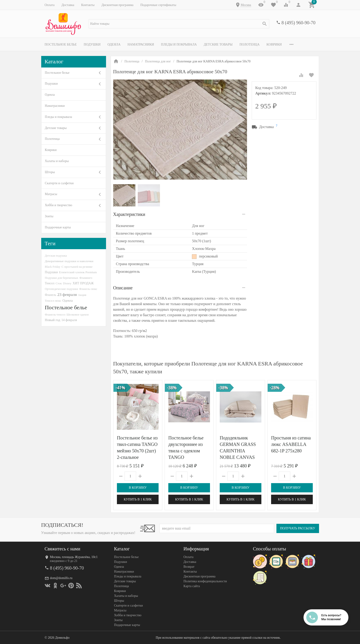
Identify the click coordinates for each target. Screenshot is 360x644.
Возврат (189, 567)
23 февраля (67, 294)
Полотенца (249, 44)
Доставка (68, 5)
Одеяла (114, 44)
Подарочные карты (58, 227)
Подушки (92, 44)
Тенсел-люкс (53, 301)
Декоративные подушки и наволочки (69, 261)
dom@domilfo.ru (61, 578)
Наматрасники (141, 44)
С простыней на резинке (77, 267)
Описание (123, 288)
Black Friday (53, 267)
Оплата (50, 5)
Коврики (274, 44)
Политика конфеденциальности (205, 581)
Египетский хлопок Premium (78, 272)
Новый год (53, 320)
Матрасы (51, 194)
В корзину (138, 488)
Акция (82, 295)
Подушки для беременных (62, 278)
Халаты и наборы (57, 161)
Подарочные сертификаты (158, 5)
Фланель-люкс (88, 289)
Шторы (50, 172)
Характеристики (129, 214)
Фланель (51, 295)
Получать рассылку (298, 528)
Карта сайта (192, 586)
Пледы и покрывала (179, 44)
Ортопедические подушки (62, 289)
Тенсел (50, 283)
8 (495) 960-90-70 (299, 23)
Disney (67, 283)
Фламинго (86, 278)
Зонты (49, 216)
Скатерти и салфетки (59, 183)
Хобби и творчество (59, 205)
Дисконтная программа (117, 5)
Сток (59, 283)
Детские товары (218, 44)
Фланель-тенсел (55, 314)
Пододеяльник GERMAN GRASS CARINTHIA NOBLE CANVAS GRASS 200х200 (238, 451)
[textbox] (179, 24)
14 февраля (69, 320)
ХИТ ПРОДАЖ (83, 283)
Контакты (88, 5)
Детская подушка (56, 256)
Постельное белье (61, 44)
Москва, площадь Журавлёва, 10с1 (74, 557)
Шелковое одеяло (78, 314)
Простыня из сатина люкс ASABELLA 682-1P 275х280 (291, 444)
